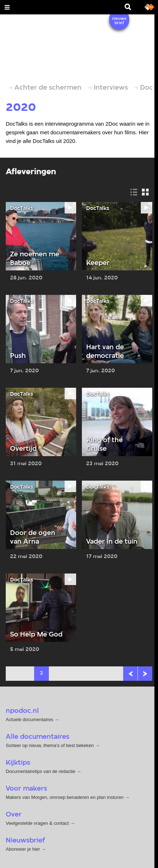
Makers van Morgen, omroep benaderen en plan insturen (65, 797)
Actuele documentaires (29, 719)
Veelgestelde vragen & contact (37, 823)
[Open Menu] (7, 7)
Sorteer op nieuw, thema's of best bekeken (50, 745)
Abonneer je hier (24, 849)
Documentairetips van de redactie (41, 771)
